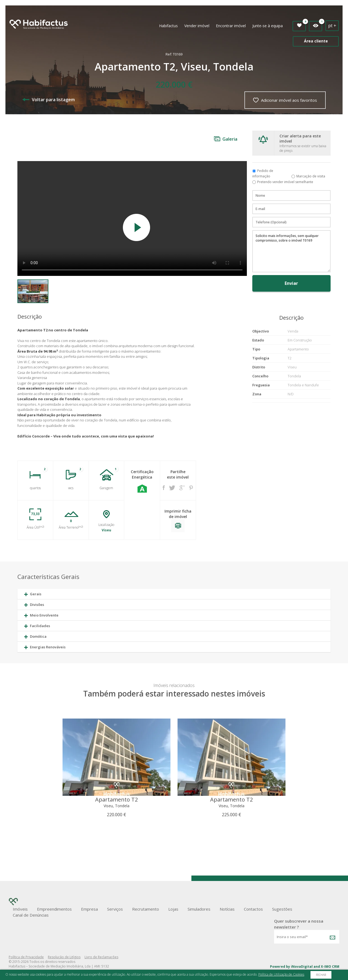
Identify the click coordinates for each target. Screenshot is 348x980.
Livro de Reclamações (101, 957)
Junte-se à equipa (268, 26)
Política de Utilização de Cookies (281, 974)
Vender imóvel (197, 26)
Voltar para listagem (49, 100)
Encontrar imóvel (231, 26)
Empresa (89, 909)
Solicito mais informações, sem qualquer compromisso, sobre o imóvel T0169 (291, 251)
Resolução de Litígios (64, 957)
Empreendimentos (54, 909)
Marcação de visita (311, 176)
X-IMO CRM (330, 967)
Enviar (291, 283)
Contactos (253, 909)
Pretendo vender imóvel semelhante (285, 182)
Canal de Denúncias (31, 915)
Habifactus (168, 26)
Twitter (172, 488)
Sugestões (282, 909)
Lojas (173, 909)
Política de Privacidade (26, 957)
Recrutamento (146, 909)
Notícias (227, 909)
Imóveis (20, 909)
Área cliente (316, 41)
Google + (182, 488)
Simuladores (199, 909)
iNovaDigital (302, 967)
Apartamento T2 (116, 799)
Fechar (321, 975)
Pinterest (191, 488)
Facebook (164, 488)
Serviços (115, 909)
